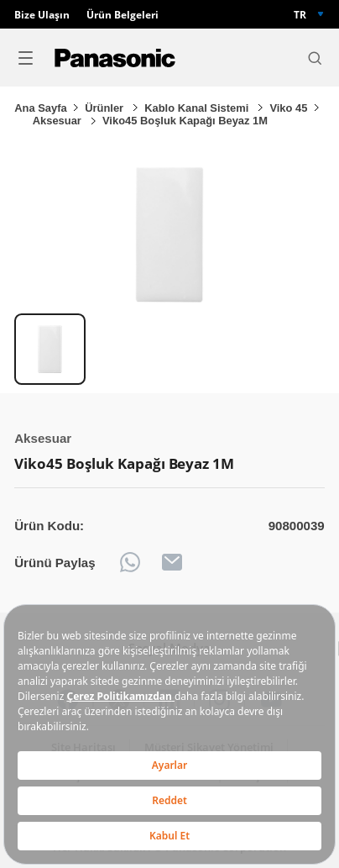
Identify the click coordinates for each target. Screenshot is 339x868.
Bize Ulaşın (42, 15)
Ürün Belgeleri (123, 15)
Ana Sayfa (40, 108)
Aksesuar (59, 121)
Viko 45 (288, 108)
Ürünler (105, 108)
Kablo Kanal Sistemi (198, 108)
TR (300, 14)
